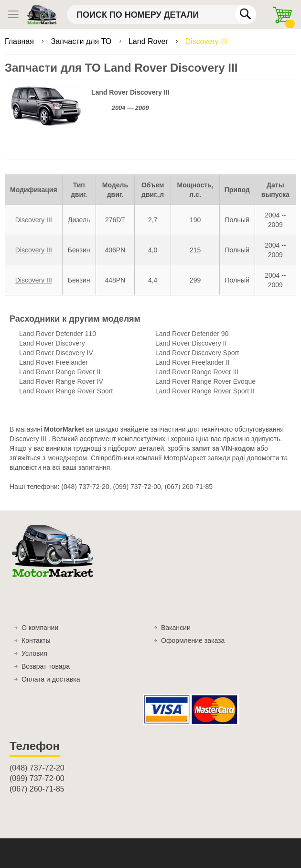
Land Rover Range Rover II (60, 372)
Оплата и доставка (51, 679)
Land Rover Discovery (52, 343)
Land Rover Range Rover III (197, 372)
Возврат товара (46, 666)
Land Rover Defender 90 (192, 334)
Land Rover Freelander (54, 362)
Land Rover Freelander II (193, 362)
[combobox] (161, 14)
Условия (34, 653)
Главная (20, 41)
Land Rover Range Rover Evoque (205, 381)
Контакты (36, 640)
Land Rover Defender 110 (58, 334)
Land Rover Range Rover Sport (66, 391)
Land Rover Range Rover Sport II (205, 391)
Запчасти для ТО (82, 41)
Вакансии (176, 628)
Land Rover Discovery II (191, 343)
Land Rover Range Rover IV (61, 381)
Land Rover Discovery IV (56, 353)
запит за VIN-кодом (224, 448)
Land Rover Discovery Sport (197, 353)
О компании (40, 628)
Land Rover (149, 41)
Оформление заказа (193, 640)
